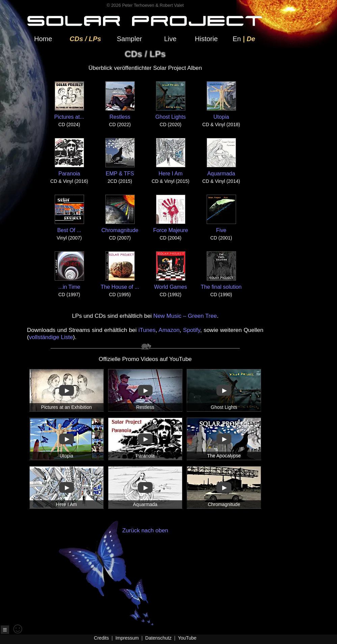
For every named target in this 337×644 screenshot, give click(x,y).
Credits (101, 638)
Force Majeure (170, 214)
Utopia (221, 101)
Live (170, 39)
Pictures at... (69, 101)
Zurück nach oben (133, 577)
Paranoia (69, 157)
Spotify (192, 330)
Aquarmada (221, 157)
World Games (171, 271)
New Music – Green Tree (185, 316)
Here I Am (171, 157)
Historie (206, 39)
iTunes (147, 330)
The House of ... (120, 271)
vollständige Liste (51, 337)
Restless (120, 101)
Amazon (169, 330)
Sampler (129, 39)
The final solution (221, 271)
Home (43, 39)
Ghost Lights (171, 101)
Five (221, 214)
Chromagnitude (120, 214)
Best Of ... (69, 214)
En (237, 39)
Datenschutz (158, 638)
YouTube (187, 638)
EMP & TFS (120, 157)
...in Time (69, 271)
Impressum (127, 638)
